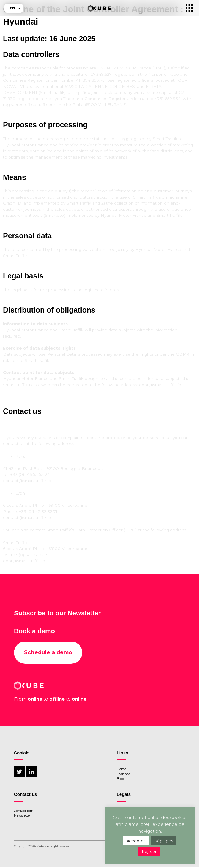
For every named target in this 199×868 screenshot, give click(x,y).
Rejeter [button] (149, 851)
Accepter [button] (136, 841)
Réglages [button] (164, 841)
